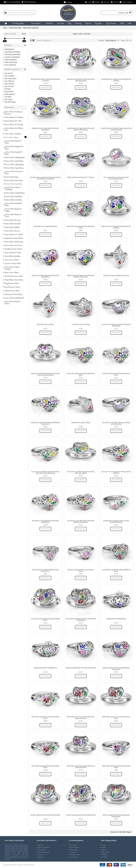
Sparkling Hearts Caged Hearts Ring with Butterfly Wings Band (81, 129)
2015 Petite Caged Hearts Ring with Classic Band (116, 767)
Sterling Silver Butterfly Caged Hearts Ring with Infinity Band (81, 80)
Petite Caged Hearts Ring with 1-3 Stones (81, 177)
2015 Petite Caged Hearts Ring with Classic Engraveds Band (81, 767)
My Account (73, 845)
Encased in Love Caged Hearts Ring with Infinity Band (45, 521)
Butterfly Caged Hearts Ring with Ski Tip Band (81, 668)
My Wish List (73, 857)
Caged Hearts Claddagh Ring (116, 619)
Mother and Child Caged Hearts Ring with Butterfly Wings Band (81, 276)
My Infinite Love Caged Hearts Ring (45, 226)
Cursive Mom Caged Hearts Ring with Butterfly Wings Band (81, 619)
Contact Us (41, 855)
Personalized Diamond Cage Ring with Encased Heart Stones (116, 178)
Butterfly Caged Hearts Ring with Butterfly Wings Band (116, 668)
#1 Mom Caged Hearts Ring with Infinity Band (81, 815)
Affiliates (104, 855)
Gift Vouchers (105, 852)
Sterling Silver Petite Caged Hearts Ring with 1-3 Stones (45, 80)
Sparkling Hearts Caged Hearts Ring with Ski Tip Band (116, 80)
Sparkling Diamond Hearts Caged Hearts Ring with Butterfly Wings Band (45, 178)
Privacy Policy (41, 850)
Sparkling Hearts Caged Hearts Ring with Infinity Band (45, 129)
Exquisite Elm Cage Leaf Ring (81, 422)
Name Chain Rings (15, 28)
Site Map (40, 857)
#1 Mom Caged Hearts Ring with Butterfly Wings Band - (116, 816)
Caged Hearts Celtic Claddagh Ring (45, 668)
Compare (72, 852)
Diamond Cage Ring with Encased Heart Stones (81, 570)
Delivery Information (43, 848)
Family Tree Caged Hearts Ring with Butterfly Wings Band (45, 423)
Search (103, 847)
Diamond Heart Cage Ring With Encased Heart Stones (45, 570)
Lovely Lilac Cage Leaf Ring (81, 324)
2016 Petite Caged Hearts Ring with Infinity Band (45, 718)
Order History (73, 850)
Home (5, 28)
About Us (40, 845)
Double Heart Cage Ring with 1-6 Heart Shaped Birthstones (116, 521)
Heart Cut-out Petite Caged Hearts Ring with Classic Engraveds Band (45, 374)
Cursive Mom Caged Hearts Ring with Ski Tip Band (116, 570)
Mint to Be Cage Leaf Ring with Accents (116, 275)
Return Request (74, 847)
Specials (104, 850)
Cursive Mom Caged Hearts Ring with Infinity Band (45, 619)
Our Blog (104, 857)
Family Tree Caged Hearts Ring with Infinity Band (116, 374)
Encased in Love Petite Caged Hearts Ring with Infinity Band (116, 423)
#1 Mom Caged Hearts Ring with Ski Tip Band (45, 815)
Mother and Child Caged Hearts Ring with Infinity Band (45, 276)
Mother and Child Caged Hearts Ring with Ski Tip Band (116, 227)
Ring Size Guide (74, 855)
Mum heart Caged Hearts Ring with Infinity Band (81, 227)
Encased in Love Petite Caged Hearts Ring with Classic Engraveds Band (45, 472)
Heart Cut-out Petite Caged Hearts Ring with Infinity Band (116, 325)
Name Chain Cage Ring (31, 28)
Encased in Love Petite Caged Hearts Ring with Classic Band (81, 472)
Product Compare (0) (44, 40)
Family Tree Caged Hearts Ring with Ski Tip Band (81, 374)
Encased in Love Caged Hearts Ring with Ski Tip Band (116, 472)
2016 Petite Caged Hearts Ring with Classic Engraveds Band (81, 718)
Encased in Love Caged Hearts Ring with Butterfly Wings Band (81, 521)
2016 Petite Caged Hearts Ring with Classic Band (116, 718)
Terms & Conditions (43, 852)
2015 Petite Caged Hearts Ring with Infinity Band (45, 767)
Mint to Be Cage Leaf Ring (45, 324)
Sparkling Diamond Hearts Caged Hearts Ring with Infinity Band (116, 129)
